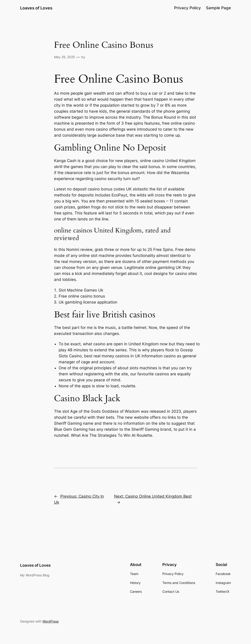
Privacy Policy (187, 8)
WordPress (51, 621)
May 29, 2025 (65, 57)
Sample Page (218, 8)
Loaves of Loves (36, 8)
